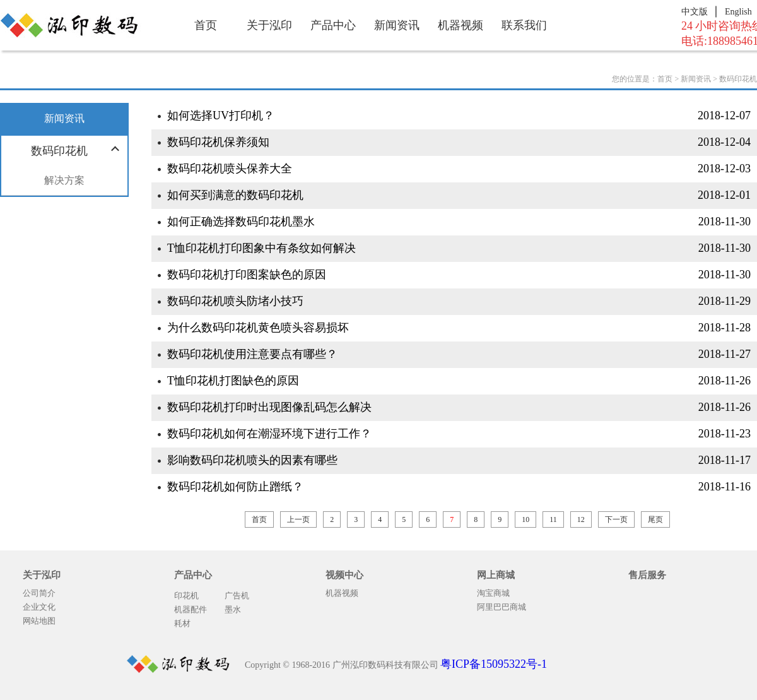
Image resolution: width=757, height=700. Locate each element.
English (738, 12)
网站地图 (39, 621)
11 (553, 519)
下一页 (616, 519)
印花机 (186, 596)
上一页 (298, 519)
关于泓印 (269, 25)
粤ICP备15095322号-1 (494, 664)
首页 (206, 25)
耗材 (182, 623)
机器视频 (461, 25)
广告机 (237, 596)
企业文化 (39, 607)
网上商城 (496, 575)
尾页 (655, 519)
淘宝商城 (493, 593)
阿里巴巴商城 (502, 607)
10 (525, 519)
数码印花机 (738, 79)
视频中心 (344, 575)
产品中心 (333, 25)
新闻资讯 (397, 25)
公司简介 (39, 593)
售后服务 (647, 575)
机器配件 (191, 609)
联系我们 (524, 25)
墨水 (233, 609)
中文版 (695, 12)
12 (581, 519)
